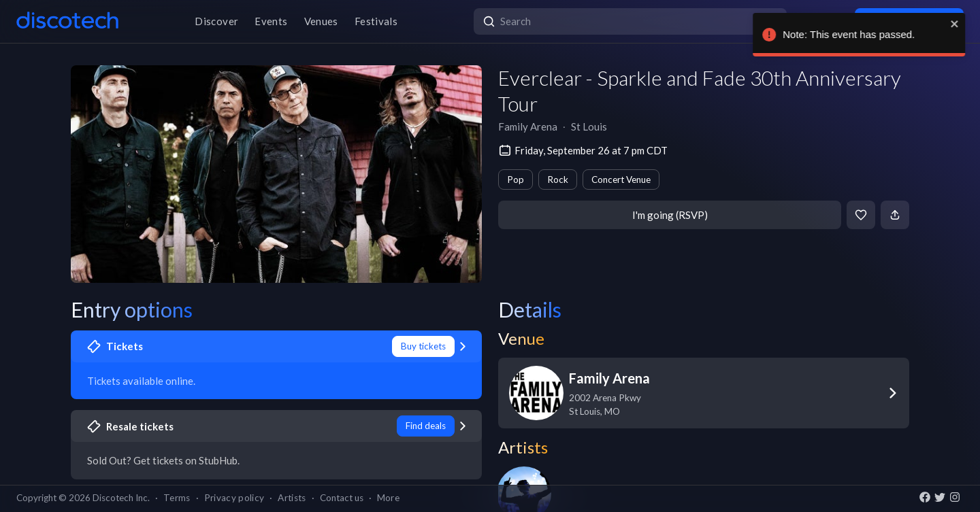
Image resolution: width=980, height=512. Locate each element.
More (388, 498)
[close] (943, 24)
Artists (292, 498)
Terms (177, 498)
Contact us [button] (342, 498)
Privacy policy (234, 498)
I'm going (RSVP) (670, 215)
